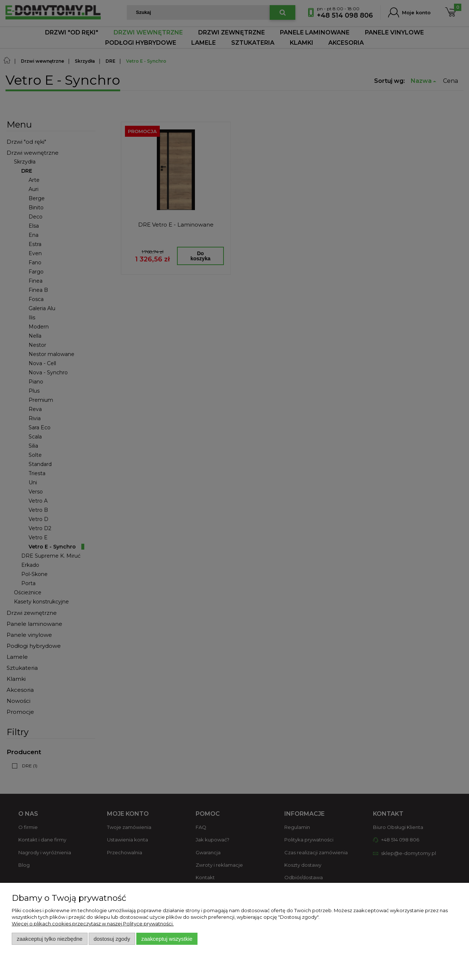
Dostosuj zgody (112, 939)
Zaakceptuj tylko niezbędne (50, 939)
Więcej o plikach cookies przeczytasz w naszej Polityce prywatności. (93, 924)
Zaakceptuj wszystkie (167, 939)
